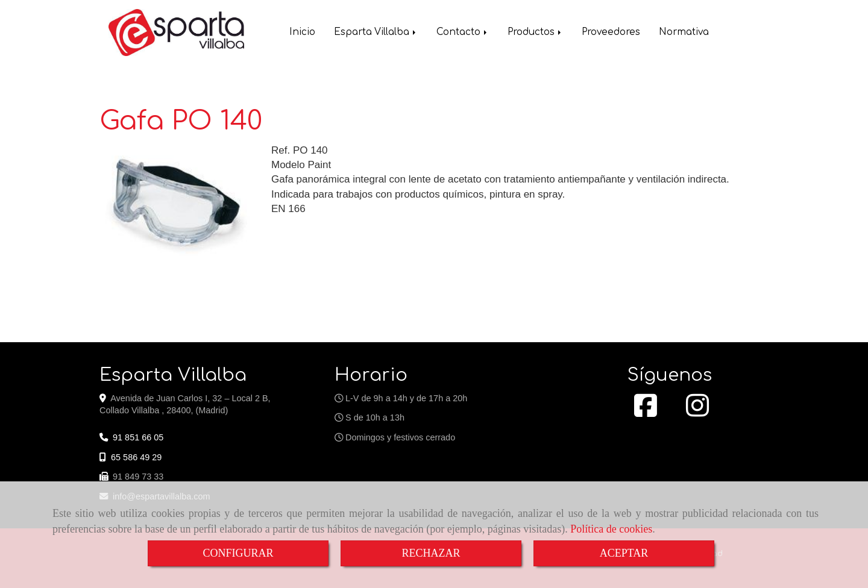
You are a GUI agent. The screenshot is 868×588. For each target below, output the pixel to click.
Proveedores (611, 33)
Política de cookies (611, 529)
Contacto (463, 33)
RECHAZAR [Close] (431, 553)
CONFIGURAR (238, 553)
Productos (535, 33)
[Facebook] (646, 412)
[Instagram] (697, 412)
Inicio (302, 33)
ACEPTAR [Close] (624, 553)
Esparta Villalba (376, 33)
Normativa (684, 33)
